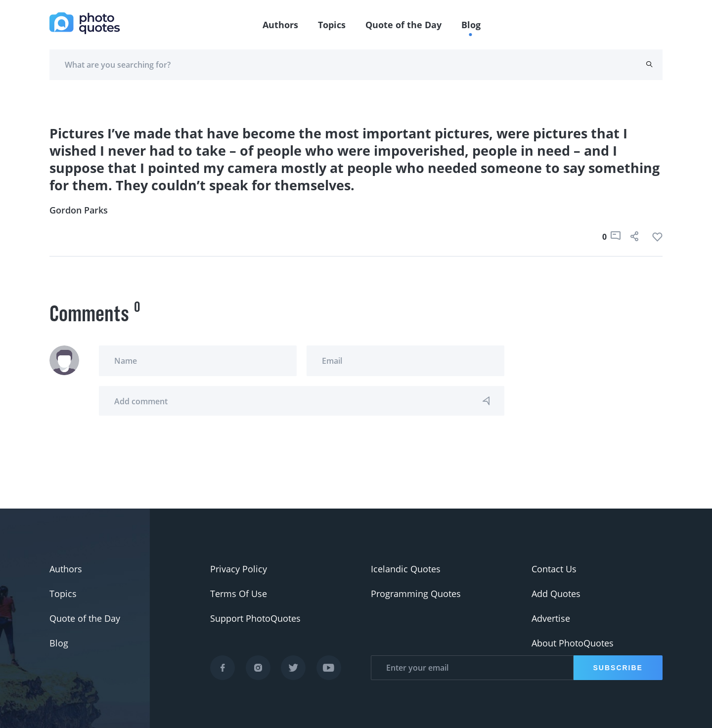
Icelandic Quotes (406, 569)
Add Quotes (556, 594)
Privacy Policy (239, 569)
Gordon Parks (79, 210)
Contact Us (554, 569)
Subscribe (618, 668)
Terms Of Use (239, 594)
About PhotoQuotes (573, 643)
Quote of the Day (403, 25)
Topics (332, 25)
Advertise (551, 618)
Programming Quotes (416, 594)
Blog (471, 25)
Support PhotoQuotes (255, 618)
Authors (280, 25)
